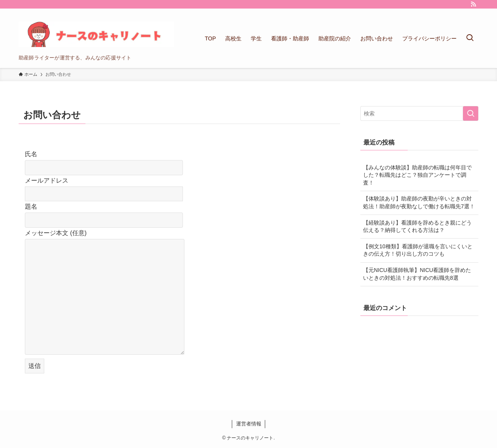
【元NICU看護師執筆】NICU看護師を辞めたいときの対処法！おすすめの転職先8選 (417, 274)
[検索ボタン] (470, 38)
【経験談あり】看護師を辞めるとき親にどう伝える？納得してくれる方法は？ (417, 227)
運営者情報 (249, 424)
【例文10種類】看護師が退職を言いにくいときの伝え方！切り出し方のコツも (418, 250)
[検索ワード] (419, 113)
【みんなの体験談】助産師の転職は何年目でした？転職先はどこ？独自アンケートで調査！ (417, 175)
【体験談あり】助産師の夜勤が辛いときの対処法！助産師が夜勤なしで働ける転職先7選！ (419, 202)
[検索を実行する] (471, 113)
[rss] (473, 4)
